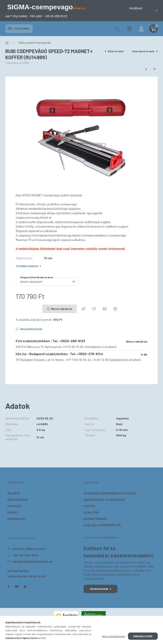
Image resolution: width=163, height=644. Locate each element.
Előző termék (114, 51)
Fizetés (89, 506)
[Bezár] (157, 11)
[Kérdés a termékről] (115, 309)
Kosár (12, 512)
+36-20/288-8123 (25, 555)
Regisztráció (18, 500)
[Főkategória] (7, 43)
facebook (8, 587)
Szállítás (91, 512)
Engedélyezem (143, 636)
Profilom (14, 506)
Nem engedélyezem (114, 636)
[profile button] (141, 29)
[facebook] (146, 69)
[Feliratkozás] (29, 329)
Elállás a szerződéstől (103, 525)
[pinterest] (155, 69)
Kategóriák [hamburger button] (19, 28)
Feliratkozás (100, 589)
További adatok (28, 266)
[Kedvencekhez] (94, 309)
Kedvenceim (16, 519)
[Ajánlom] (105, 309)
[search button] (117, 29)
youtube (17, 587)
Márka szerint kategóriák (34, 43)
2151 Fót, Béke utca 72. (29, 549)
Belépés (14, 493)
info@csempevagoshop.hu (33, 562)
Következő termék (145, 51)
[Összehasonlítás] (83, 309)
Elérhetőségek (95, 519)
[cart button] (153, 29)
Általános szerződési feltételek (110, 493)
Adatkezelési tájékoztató (104, 500)
